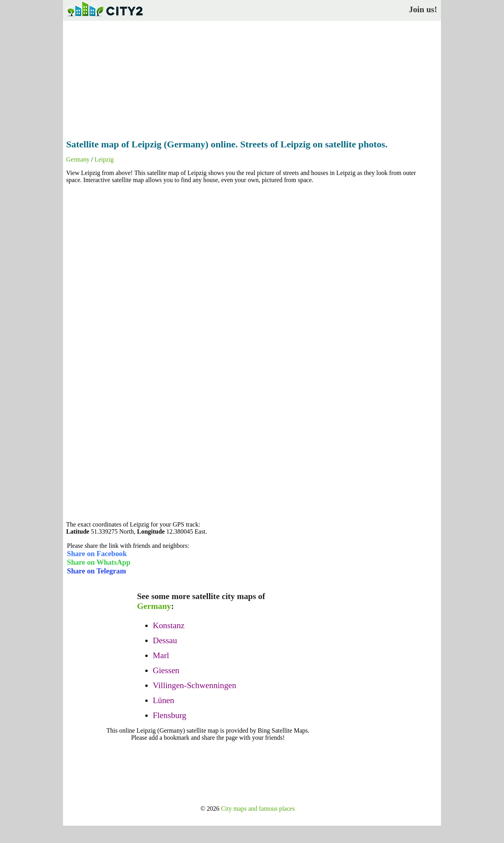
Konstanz (169, 625)
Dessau (165, 640)
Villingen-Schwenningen (195, 685)
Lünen (164, 700)
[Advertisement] (252, 78)
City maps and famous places (258, 809)
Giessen (166, 670)
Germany (78, 159)
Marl (161, 655)
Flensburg (170, 715)
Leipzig (104, 159)
